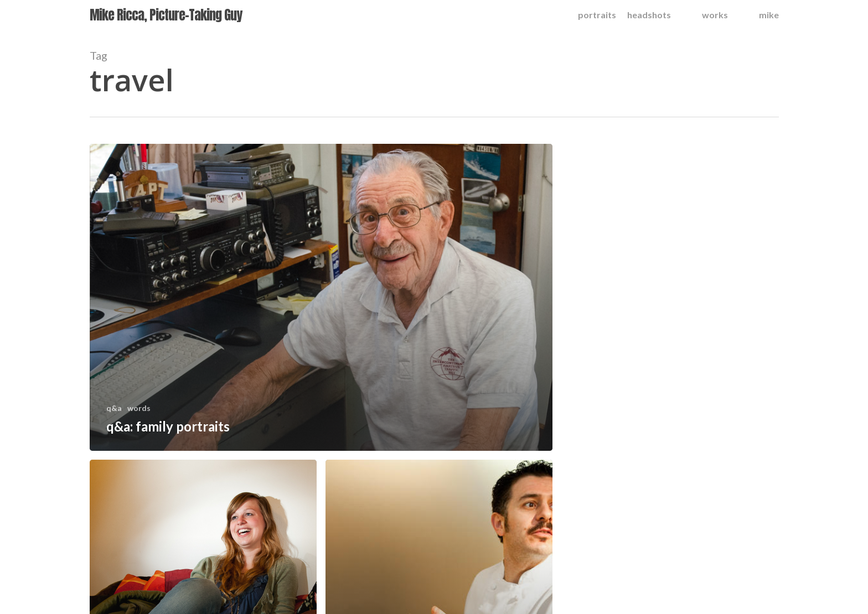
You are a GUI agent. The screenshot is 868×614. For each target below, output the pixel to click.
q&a (114, 408)
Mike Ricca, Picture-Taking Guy (166, 15)
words (139, 408)
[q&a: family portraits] (321, 297)
